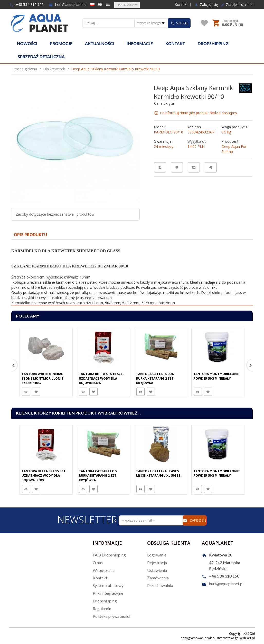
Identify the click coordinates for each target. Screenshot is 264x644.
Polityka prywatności (111, 616)
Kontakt (181, 5)
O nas (98, 563)
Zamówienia (158, 578)
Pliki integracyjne (108, 593)
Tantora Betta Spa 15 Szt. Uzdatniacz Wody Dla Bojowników (101, 378)
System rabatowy (108, 585)
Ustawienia (157, 570)
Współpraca (104, 570)
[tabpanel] (132, 273)
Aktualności (100, 44)
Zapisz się (195, 521)
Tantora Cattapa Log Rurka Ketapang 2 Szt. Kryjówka (155, 378)
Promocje (61, 44)
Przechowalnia (160, 585)
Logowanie (157, 555)
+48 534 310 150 (26, 4)
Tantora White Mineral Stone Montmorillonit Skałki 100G (43, 378)
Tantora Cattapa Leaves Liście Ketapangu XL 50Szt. (159, 473)
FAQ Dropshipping (109, 555)
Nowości (27, 44)
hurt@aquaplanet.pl (68, 4)
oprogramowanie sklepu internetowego (210, 638)
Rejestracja (157, 563)
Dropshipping (213, 44)
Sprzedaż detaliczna (41, 57)
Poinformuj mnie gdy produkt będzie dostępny (199, 113)
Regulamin (102, 608)
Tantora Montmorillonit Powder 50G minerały (217, 376)
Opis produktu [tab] (31, 235)
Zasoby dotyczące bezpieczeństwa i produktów (55, 214)
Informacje (140, 44)
